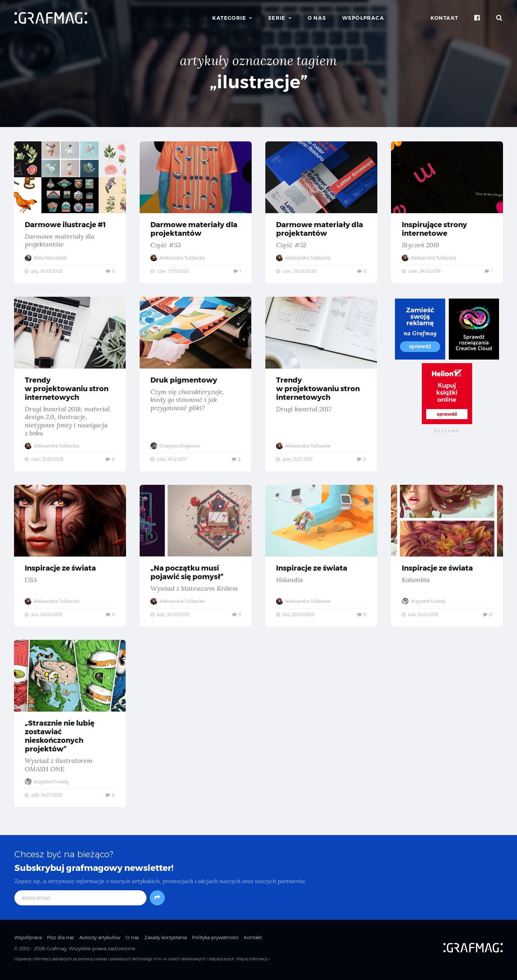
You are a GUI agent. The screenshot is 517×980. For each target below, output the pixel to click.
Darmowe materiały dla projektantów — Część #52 (321, 212)
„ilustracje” (259, 82)
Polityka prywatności (215, 942)
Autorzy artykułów (100, 942)
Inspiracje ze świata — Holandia (321, 558)
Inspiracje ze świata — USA (70, 558)
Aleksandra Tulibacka (178, 258)
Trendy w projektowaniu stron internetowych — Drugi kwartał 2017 (321, 385)
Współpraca (363, 18)
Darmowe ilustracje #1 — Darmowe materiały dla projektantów (70, 212)
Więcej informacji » (253, 963)
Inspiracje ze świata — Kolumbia (447, 558)
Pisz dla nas (60, 942)
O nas (317, 18)
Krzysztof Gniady (424, 603)
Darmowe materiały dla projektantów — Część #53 (196, 212)
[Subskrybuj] (157, 902)
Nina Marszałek (46, 258)
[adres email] (80, 902)
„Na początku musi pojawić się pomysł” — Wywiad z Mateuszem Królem (196, 558)
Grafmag (57, 952)
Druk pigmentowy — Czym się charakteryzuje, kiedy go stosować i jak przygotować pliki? (196, 385)
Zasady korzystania (166, 942)
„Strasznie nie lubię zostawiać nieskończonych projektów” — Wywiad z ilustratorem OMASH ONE (70, 727)
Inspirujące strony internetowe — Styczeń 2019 (447, 212)
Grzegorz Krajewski (176, 447)
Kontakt (444, 18)
